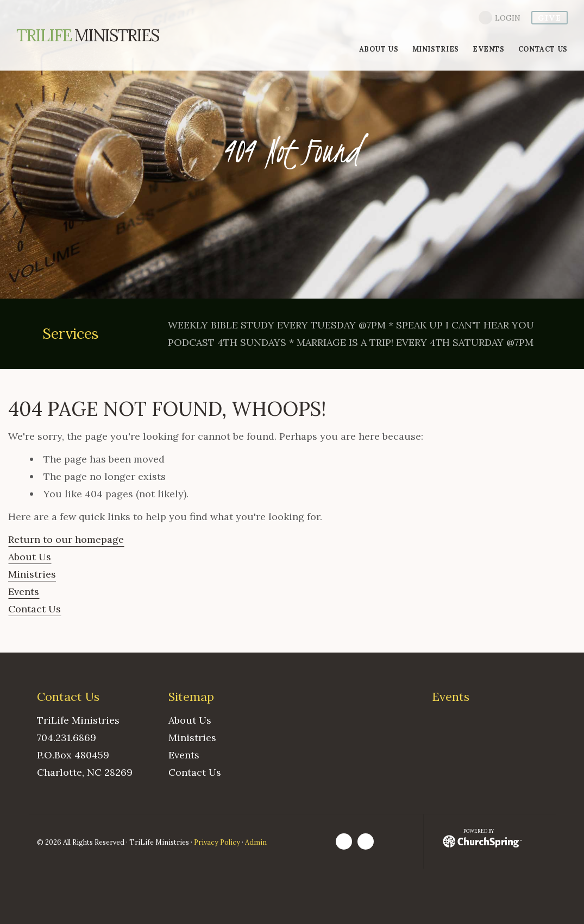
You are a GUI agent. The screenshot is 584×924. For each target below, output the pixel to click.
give (550, 18)
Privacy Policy (217, 842)
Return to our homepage (66, 539)
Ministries (87, 35)
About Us (30, 557)
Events (24, 591)
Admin (256, 842)
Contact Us (34, 609)
